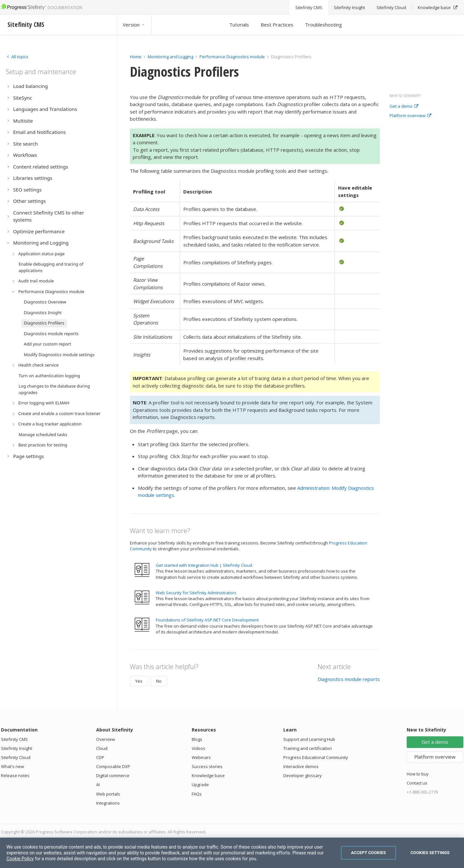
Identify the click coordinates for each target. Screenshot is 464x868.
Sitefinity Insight (17, 748)
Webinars (201, 757)
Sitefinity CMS (14, 739)
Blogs (197, 739)
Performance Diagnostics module (232, 57)
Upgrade (200, 785)
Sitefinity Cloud (16, 757)
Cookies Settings (430, 853)
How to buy (418, 774)
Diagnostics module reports (349, 679)
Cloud (102, 748)
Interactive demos (301, 766)
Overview (106, 739)
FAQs (197, 794)
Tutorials (239, 25)
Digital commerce (113, 775)
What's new (12, 766)
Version (134, 25)
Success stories (207, 766)
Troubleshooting (323, 25)
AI (98, 785)
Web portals (108, 794)
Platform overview (410, 116)
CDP (100, 757)
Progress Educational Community (316, 757)
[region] (232, 853)
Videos (198, 748)
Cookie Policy (20, 859)
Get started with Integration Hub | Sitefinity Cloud (204, 565)
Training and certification (308, 748)
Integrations (108, 803)
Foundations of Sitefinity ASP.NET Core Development (207, 620)
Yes (139, 681)
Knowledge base (208, 775)
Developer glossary (303, 775)
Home (136, 57)
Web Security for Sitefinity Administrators (196, 593)
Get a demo (404, 106)
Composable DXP (113, 766)
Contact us (417, 783)
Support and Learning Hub (309, 739)
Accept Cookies (368, 853)
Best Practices (277, 25)
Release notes (15, 775)
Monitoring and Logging (170, 57)
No (159, 681)
